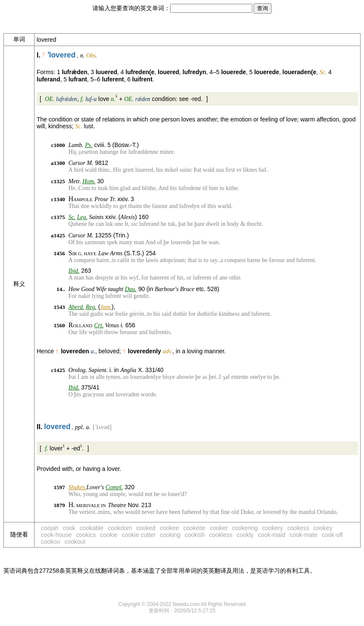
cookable (92, 528)
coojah (50, 528)
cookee (169, 528)
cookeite (194, 528)
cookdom (120, 528)
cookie (109, 535)
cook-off (332, 535)
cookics (86, 535)
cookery (273, 528)
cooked (146, 528)
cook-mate (303, 535)
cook (69, 528)
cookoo (51, 542)
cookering (245, 528)
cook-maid (272, 535)
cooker (219, 528)
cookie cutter (139, 535)
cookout (75, 542)
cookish (195, 535)
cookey (323, 528)
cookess (298, 528)
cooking (170, 535)
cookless (221, 535)
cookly (245, 535)
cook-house (56, 535)
